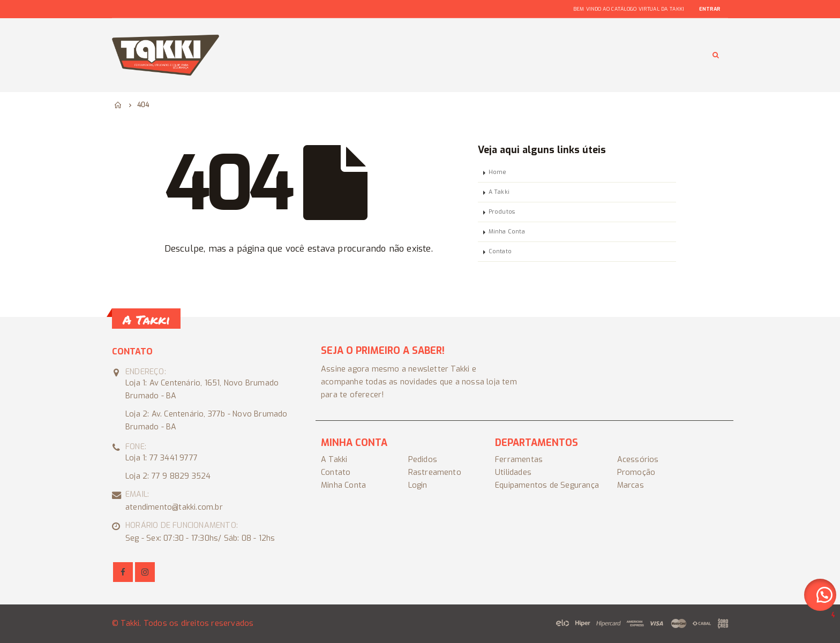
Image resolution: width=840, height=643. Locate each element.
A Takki (499, 192)
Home (498, 172)
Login (418, 485)
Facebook (123, 572)
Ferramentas (519, 460)
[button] (820, 595)
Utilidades (513, 472)
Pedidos (423, 460)
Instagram (145, 572)
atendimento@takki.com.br (174, 507)
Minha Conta (507, 232)
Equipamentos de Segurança (547, 485)
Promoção (636, 472)
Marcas (631, 485)
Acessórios (638, 460)
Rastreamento (435, 472)
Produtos (502, 212)
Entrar (710, 9)
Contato (500, 251)
